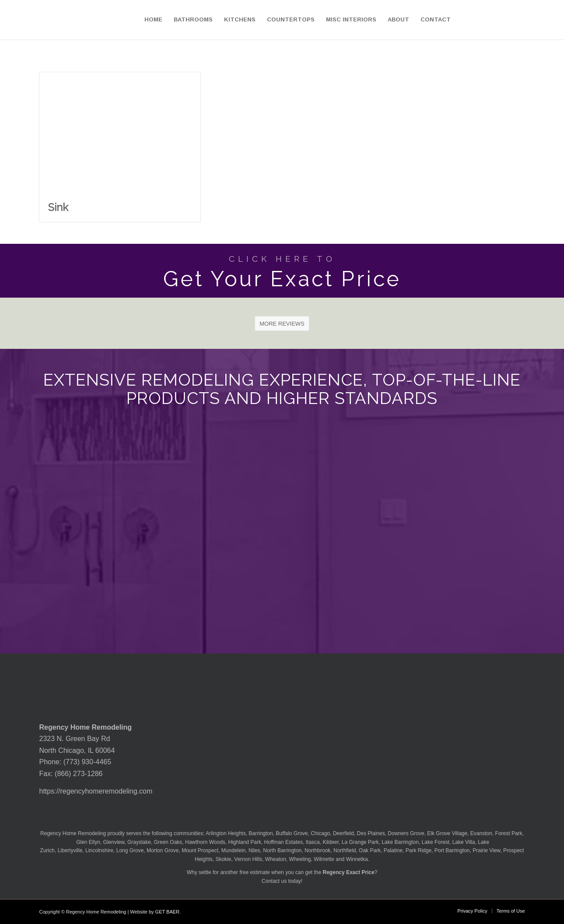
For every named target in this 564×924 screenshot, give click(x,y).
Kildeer (331, 842)
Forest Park (509, 833)
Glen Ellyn (88, 842)
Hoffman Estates (284, 842)
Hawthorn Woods (205, 842)
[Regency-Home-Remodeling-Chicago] (51, 20)
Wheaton (276, 859)
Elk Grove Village (447, 833)
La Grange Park (360, 842)
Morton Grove (163, 850)
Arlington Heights (226, 833)
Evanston (481, 833)
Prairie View (486, 850)
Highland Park (245, 842)
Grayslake (139, 842)
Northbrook (317, 850)
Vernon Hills (248, 859)
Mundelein (233, 850)
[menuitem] (153, 20)
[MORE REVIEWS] (282, 323)
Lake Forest (436, 842)
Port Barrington (452, 850)
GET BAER (167, 912)
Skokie (223, 859)
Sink (58, 207)
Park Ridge (419, 850)
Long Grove (130, 850)
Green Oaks (168, 842)
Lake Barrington (400, 842)
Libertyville (70, 850)
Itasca (313, 842)
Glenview (114, 842)
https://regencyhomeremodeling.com (96, 791)
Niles (254, 850)
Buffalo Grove (292, 833)
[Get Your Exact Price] (282, 271)
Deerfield (343, 833)
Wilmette (324, 859)
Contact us (274, 881)
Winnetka (357, 859)
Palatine (393, 850)
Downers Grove (406, 833)
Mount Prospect (200, 850)
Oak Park (370, 850)
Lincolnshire (99, 850)
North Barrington (282, 850)
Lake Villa (464, 842)
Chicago (320, 833)
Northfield (345, 850)
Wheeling (300, 859)
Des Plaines (371, 833)
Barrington (261, 833)
